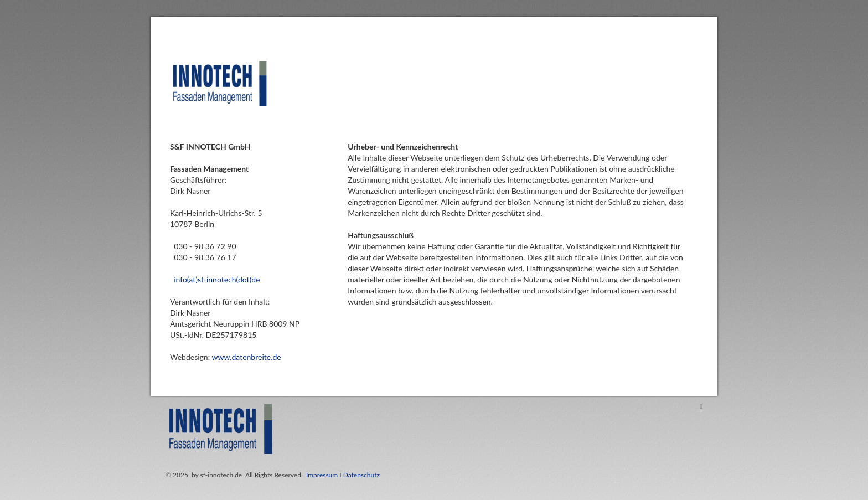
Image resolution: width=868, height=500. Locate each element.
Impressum (322, 475)
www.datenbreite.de (246, 357)
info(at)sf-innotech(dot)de (217, 279)
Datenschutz (361, 475)
